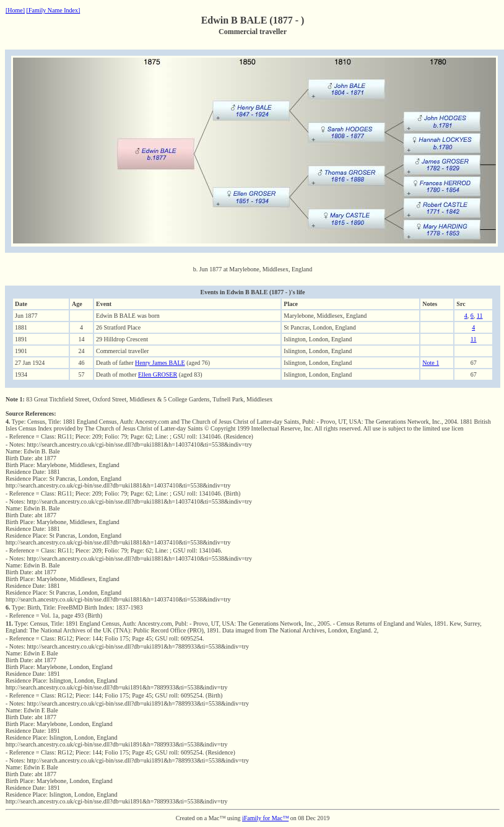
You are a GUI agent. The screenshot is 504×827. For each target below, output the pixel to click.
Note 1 (431, 363)
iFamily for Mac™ (265, 818)
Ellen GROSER (158, 374)
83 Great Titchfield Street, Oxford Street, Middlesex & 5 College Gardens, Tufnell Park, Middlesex (139, 399)
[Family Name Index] (54, 10)
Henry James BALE (160, 363)
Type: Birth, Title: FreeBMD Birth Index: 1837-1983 (74, 607)
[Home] (15, 10)
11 (480, 316)
